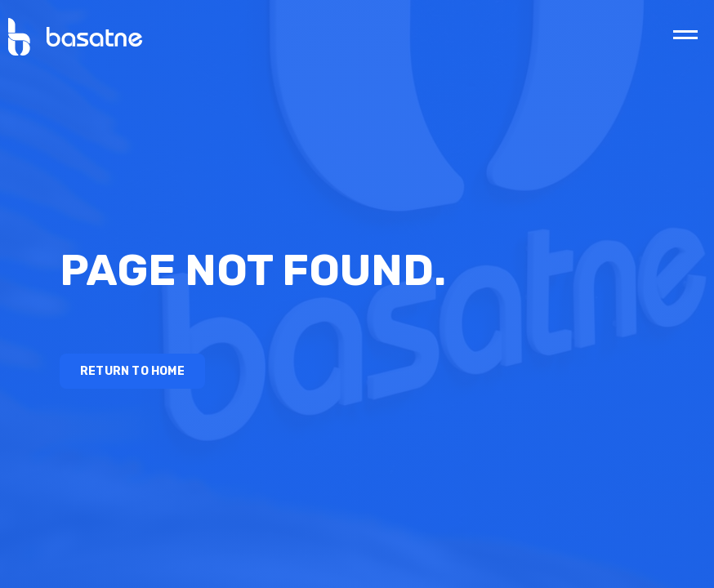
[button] (685, 35)
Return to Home (132, 371)
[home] (71, 37)
